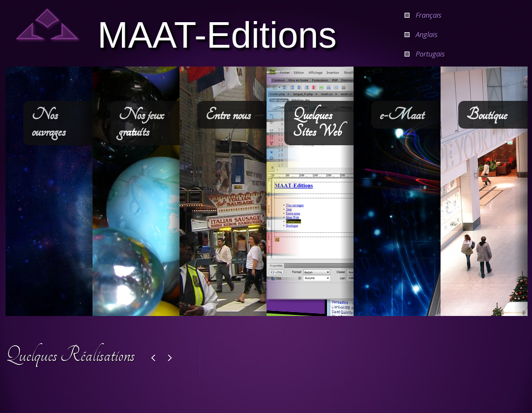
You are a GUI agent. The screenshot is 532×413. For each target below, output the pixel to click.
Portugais (430, 54)
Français (429, 15)
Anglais (427, 34)
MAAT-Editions (217, 34)
